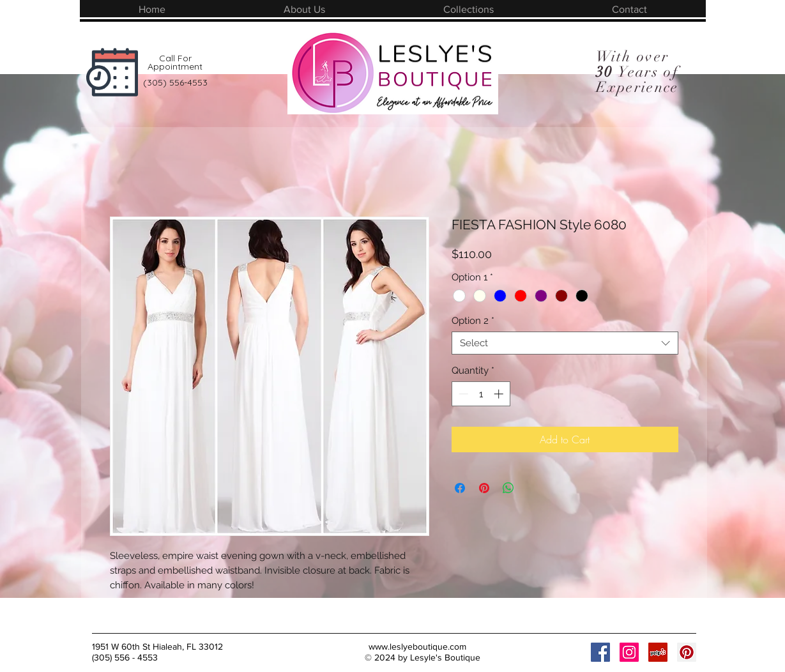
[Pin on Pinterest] (484, 488)
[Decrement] (462, 394)
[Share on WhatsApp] (508, 488)
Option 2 (473, 321)
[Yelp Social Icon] (658, 652)
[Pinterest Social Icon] (687, 652)
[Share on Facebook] (460, 488)
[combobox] (565, 343)
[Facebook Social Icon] (600, 652)
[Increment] (500, 394)
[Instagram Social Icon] (629, 652)
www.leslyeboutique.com (417, 646)
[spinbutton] (481, 394)
